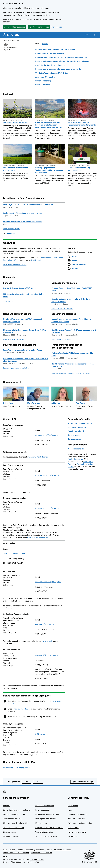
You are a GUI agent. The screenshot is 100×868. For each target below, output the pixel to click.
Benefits (6, 805)
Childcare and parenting (13, 819)
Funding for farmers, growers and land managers (55, 49)
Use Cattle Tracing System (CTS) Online (52, 73)
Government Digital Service (41, 853)
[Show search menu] (94, 35)
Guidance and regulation (77, 814)
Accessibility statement (34, 850)
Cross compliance (43, 85)
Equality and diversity (77, 431)
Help (5, 850)
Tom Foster (80, 403)
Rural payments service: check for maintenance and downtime (61, 57)
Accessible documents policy (80, 423)
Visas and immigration (44, 832)
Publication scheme (75, 459)
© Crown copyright (89, 862)
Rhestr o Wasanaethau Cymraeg (16, 853)
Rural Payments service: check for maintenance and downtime (29, 205)
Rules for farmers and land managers (50, 53)
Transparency (73, 828)
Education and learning (45, 805)
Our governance (74, 439)
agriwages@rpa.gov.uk (45, 624)
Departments (73, 805)
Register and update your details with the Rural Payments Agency (62, 61)
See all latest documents (11, 229)
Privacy (12, 850)
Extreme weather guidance (46, 81)
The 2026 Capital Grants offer (16, 122)
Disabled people (10, 832)
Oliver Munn (8, 403)
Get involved (73, 836)
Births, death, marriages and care (16, 810)
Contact (49, 850)
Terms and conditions (62, 850)
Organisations (15, 40)
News (70, 810)
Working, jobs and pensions (46, 836)
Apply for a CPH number (45, 77)
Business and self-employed (14, 814)
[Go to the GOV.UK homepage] (11, 35)
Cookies (20, 850)
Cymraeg (45, 44)
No (40, 782)
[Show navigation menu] (86, 35)
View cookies (57, 27)
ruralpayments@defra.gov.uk (47, 435)
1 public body (36, 260)
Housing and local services (46, 819)
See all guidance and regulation (62, 309)
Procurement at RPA (76, 449)
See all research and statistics (61, 339)
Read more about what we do (15, 265)
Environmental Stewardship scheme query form (23, 213)
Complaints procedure (77, 427)
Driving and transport (12, 836)
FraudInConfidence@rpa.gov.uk (48, 581)
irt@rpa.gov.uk (41, 734)
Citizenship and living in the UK (15, 823)
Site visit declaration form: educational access (22, 222)
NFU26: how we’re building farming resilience (79, 169)
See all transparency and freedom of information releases (71, 373)
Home (5, 40)
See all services (8, 301)
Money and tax (41, 823)
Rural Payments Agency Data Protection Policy (23, 350)
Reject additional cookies (39, 27)
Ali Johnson (56, 403)
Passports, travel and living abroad (49, 828)
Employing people (42, 810)
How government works (77, 832)
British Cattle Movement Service (17, 768)
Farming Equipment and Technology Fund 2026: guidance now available (49, 170)
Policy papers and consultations (80, 823)
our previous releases (22, 709)
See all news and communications (14, 339)
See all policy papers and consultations (16, 368)
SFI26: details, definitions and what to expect (16, 169)
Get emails (9, 234)
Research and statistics (77, 819)
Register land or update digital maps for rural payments (58, 69)
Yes (28, 782)
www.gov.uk (47, 641)
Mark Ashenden (34, 403)
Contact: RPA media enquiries (47, 655)
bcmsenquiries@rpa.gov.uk (14, 553)
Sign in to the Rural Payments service (51, 65)
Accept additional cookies (15, 27)
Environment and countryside (47, 814)
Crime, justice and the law (13, 828)
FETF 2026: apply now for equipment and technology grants (82, 124)
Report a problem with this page (82, 782)
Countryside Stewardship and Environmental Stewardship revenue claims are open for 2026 (49, 125)
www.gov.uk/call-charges (37, 457)
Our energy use (74, 435)
